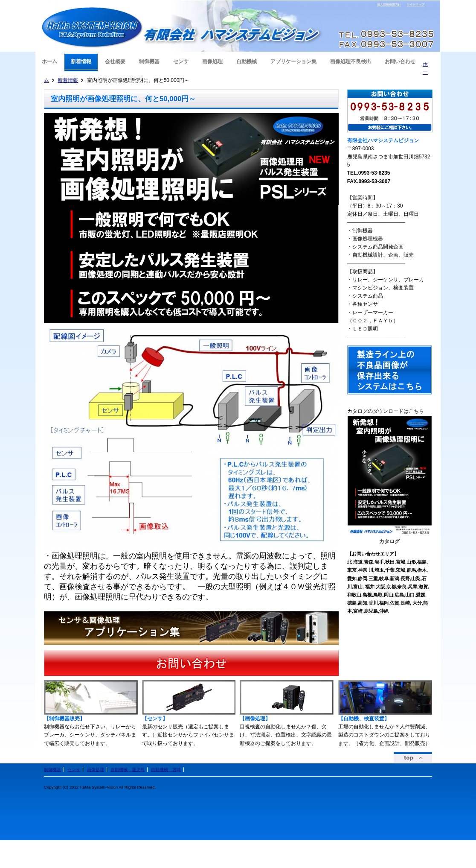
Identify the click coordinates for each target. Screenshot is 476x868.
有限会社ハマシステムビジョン (92, 27)
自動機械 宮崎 (166, 770)
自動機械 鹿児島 (128, 770)
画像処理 (96, 770)
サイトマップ (415, 4)
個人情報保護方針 (389, 4)
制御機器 (52, 770)
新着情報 (68, 80)
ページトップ (413, 757)
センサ (74, 770)
